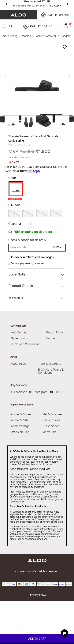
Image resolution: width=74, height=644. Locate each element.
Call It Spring (10, 36)
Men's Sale (49, 432)
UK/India (14, 205)
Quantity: (15, 224)
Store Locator (20, 339)
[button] (6, 77)
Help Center (18, 333)
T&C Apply (55, 6)
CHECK (57, 248)
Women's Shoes (21, 415)
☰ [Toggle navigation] (4, 26)
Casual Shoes (51, 421)
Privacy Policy (38, 595)
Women (27, 36)
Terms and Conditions (25, 344)
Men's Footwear (53, 415)
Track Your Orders (50, 364)
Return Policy (55, 333)
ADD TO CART (37, 639)
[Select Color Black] (15, 189)
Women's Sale (19, 421)
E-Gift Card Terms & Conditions (51, 371)
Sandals (65, 36)
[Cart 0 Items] (71, 26)
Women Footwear (46, 36)
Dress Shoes (51, 426)
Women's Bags (20, 426)
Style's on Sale (20, 432)
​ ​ (55, 15)
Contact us (54, 339)
